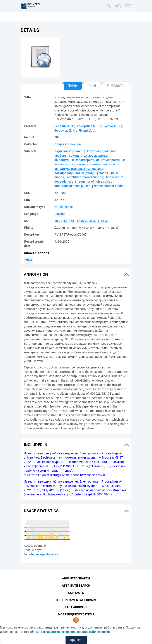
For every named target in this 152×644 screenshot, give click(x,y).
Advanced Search (76, 578)
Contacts (76, 593)
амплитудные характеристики (77, 160)
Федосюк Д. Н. (65, 130)
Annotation (36, 274)
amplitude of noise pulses (72, 186)
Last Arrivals (76, 607)
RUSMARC (115, 86)
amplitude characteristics (85, 177)
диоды (75, 156)
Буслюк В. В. (112, 126)
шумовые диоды (96, 156)
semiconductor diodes (109, 186)
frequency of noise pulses (94, 182)
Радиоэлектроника (68, 151)
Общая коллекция (68, 144)
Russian (60, 214)
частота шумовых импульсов (98, 164)
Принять (76, 640)
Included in (36, 445)
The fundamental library (76, 600)
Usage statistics (41, 511)
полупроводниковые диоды (75, 173)
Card (92, 86)
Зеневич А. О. (64, 126)
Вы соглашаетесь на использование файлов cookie (73, 632)
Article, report (64, 207)
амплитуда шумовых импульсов (78, 169)
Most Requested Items (76, 614)
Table (73, 86)
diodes (103, 173)
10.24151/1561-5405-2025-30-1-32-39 (81, 221)
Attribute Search (76, 586)
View (28, 260)
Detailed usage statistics (41, 554)
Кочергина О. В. (88, 126)
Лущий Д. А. (87, 130)
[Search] (109, 6)
